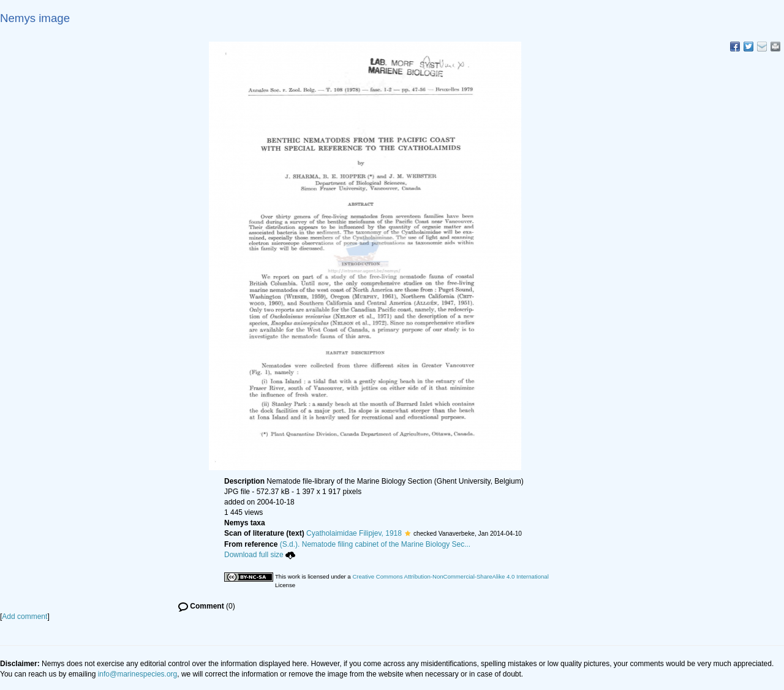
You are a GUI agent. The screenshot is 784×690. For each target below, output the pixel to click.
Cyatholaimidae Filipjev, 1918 (354, 533)
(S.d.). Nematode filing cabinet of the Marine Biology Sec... (375, 544)
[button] (408, 533)
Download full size (260, 555)
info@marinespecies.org (138, 674)
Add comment (24, 617)
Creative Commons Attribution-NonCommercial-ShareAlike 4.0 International (450, 576)
